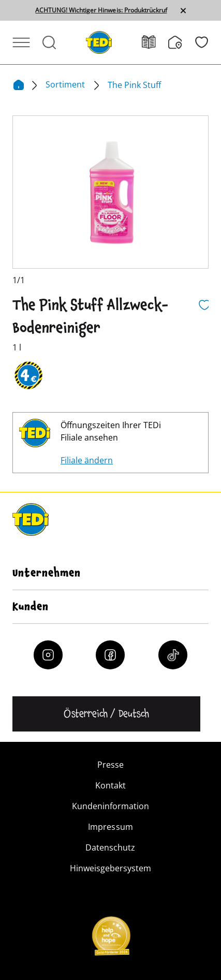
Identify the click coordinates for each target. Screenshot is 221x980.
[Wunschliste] (202, 42)
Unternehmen (47, 573)
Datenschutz (110, 847)
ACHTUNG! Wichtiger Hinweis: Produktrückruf (101, 10)
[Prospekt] (155, 42)
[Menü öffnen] (21, 42)
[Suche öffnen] (49, 42)
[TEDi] (99, 41)
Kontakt (110, 785)
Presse (110, 765)
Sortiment (66, 84)
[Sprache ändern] (106, 714)
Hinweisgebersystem (110, 868)
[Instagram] (48, 655)
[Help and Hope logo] (111, 939)
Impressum (110, 827)
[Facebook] (110, 655)
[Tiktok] (173, 655)
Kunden (31, 607)
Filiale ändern (87, 460)
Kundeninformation (110, 806)
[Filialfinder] (181, 42)
